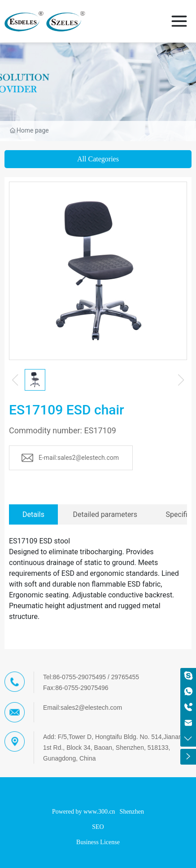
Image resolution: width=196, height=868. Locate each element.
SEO (98, 827)
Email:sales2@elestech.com (83, 708)
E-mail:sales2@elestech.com (79, 458)
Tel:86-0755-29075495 (74, 677)
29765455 (125, 677)
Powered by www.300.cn (84, 812)
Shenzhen (132, 812)
